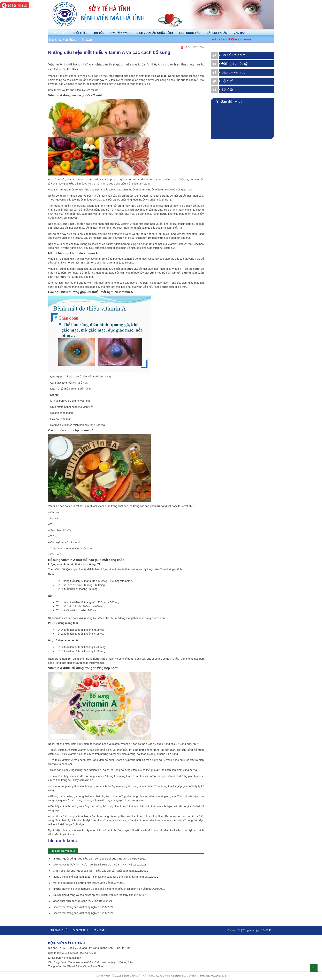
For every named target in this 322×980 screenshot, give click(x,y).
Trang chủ (59, 930)
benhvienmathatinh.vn (69, 958)
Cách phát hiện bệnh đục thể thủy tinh (83, 901)
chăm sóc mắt (104, 830)
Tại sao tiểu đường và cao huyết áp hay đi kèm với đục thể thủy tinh (100, 895)
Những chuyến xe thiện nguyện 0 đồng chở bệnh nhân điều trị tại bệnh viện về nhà (109, 889)
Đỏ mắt (55, 395)
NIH (90, 569)
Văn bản (99, 930)
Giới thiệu (80, 930)
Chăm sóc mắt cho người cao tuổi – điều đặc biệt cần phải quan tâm (100, 871)
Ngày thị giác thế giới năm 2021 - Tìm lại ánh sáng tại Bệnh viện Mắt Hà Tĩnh (105, 877)
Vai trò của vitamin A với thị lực (80, 90)
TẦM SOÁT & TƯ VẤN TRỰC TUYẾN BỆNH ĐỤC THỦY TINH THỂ (99, 865)
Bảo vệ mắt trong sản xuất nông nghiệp (83, 907)
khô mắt (67, 383)
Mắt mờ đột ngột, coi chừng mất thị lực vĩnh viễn (89, 883)
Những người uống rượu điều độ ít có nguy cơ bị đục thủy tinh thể (99, 859)
